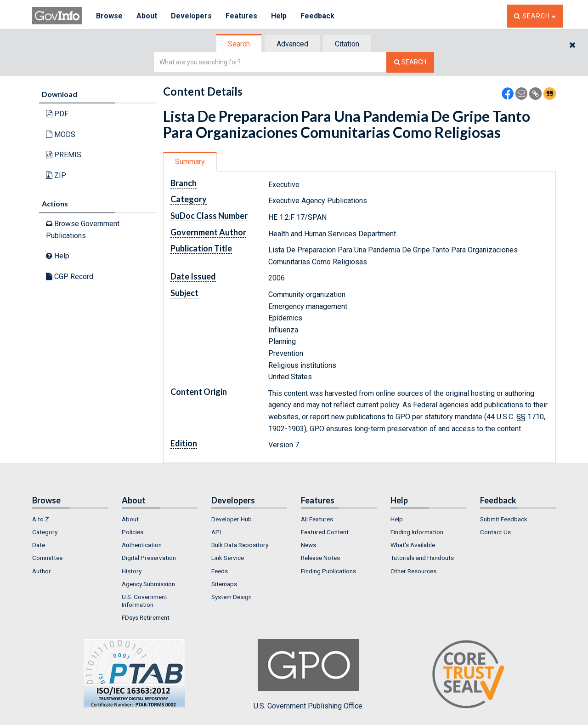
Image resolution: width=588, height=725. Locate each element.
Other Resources (413, 571)
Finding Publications (328, 571)
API (216, 532)
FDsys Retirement (146, 617)
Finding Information (417, 532)
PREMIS (64, 155)
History (132, 571)
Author (42, 571)
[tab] (239, 44)
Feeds (220, 571)
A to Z (41, 519)
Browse (109, 16)
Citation (347, 44)
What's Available (413, 545)
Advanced (292, 44)
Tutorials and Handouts (422, 558)
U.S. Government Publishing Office (308, 674)
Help (279, 16)
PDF (57, 114)
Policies (133, 532)
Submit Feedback (504, 519)
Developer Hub (232, 519)
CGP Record (70, 277)
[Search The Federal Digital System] (410, 62)
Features (241, 16)
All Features (317, 519)
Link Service (228, 558)
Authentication (142, 545)
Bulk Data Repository (240, 545)
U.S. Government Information (144, 600)
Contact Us (495, 532)
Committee (47, 558)
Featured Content (325, 532)
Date (39, 545)
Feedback (317, 16)
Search (239, 44)
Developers (191, 16)
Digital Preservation (149, 558)
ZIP (56, 175)
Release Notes (320, 558)
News (308, 545)
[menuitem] (70, 519)
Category (45, 532)
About (147, 16)
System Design (232, 597)
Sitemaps (224, 584)
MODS (61, 134)
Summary (190, 162)
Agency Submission (148, 584)
